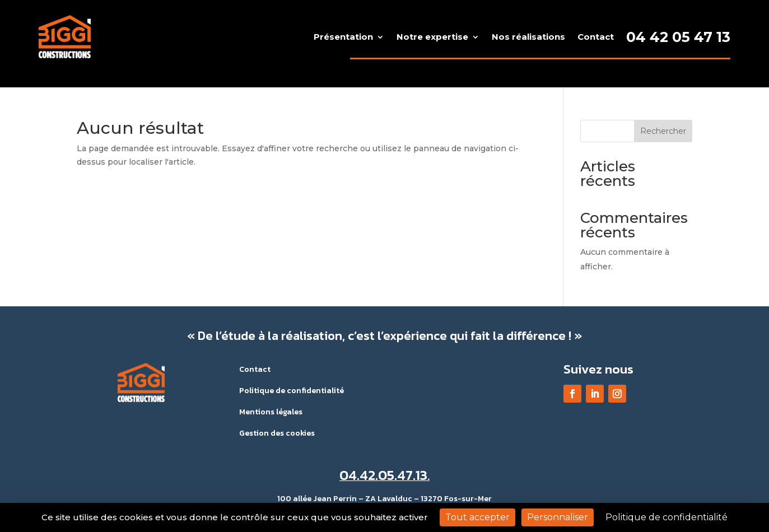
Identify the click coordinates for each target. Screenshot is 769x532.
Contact (596, 37)
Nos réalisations (528, 37)
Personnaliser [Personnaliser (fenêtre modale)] (558, 517)
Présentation (343, 37)
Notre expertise (432, 37)
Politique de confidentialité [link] (667, 517)
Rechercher (663, 131)
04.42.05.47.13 (383, 475)
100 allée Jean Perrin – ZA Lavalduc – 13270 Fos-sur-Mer (384, 499)
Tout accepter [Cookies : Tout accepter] (477, 517)
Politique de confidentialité (292, 391)
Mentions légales (271, 412)
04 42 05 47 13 (678, 37)
